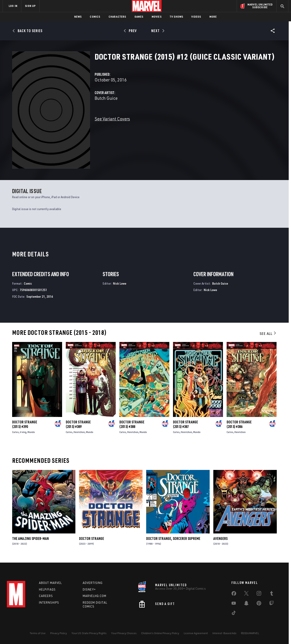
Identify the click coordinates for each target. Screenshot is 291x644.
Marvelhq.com (95, 596)
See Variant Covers (112, 119)
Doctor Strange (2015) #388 (132, 424)
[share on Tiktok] (234, 614)
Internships (49, 602)
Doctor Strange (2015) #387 (185, 424)
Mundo (31, 432)
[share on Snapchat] (246, 604)
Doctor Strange (92, 539)
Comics (95, 17)
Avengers (220, 539)
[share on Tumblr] (272, 594)
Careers (46, 596)
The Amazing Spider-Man (30, 539)
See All (268, 333)
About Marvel (50, 583)
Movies (157, 17)
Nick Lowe (120, 283)
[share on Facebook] (234, 594)
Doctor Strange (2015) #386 (239, 424)
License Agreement (196, 633)
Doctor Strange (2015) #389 (78, 424)
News (78, 17)
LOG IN (13, 6)
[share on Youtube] (234, 604)
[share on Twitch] (272, 604)
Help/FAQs (47, 589)
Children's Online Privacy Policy (160, 633)
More (213, 17)
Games (139, 17)
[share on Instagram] (259, 594)
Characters (117, 17)
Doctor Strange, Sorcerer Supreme (173, 539)
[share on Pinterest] (259, 604)
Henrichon (79, 432)
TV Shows (177, 17)
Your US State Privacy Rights (89, 633)
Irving (23, 432)
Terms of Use (38, 633)
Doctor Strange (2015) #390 (25, 424)
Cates (15, 432)
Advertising (93, 583)
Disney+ (89, 589)
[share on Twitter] (246, 594)
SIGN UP (30, 6)
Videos (196, 17)
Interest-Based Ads (224, 633)
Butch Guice (106, 98)
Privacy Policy (59, 633)
